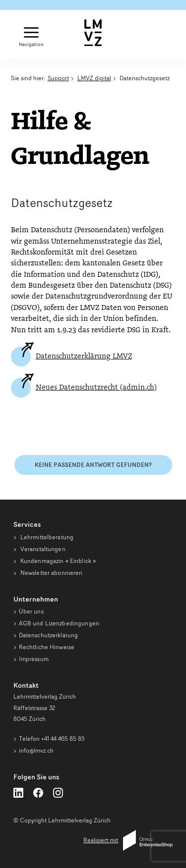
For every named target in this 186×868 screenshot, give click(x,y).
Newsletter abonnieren (51, 573)
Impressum (34, 659)
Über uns (31, 611)
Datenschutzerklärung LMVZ (84, 357)
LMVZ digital (94, 78)
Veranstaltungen (42, 549)
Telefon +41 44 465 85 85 (52, 739)
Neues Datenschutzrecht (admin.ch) (96, 388)
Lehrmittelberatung (46, 537)
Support (58, 78)
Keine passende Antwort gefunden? (93, 465)
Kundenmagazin (58, 561)
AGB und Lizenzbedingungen (59, 623)
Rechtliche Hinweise (47, 647)
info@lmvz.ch (36, 750)
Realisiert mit (128, 840)
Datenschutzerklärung (49, 635)
